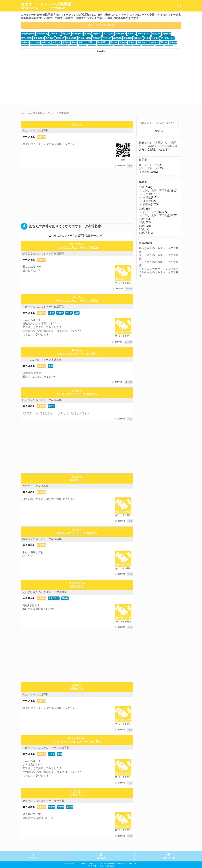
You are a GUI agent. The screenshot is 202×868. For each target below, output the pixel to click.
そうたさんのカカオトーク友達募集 (43, 801)
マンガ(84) (170, 38)
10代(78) (35, 42)
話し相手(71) (79, 42)
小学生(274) (26, 38)
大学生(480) (115, 34)
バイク (69, 313)
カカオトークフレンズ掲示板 (46, 6)
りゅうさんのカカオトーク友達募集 (43, 307)
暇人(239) (37, 38)
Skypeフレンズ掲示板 (160, 146)
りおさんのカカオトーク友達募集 (42, 360)
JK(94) (129, 38)
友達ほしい (54, 598)
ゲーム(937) (53, 34)
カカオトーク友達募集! (36, 130)
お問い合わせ (168, 858)
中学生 (52, 807)
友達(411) (126, 34)
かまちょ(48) (165, 42)
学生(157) (91, 38)
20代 (142, 209)
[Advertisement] (60, 81)
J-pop (51, 313)
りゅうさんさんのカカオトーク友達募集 (46, 748)
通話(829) (64, 34)
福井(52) (154, 42)
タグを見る (101, 51)
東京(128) (110, 38)
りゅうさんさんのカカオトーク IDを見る (77, 742)
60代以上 (144, 233)
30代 (142, 219)
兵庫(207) (46, 38)
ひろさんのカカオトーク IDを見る (77, 394)
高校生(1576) (41, 34)
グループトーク (148, 168)
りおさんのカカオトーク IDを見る (77, 354)
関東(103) (120, 38)
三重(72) (69, 42)
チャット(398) (137, 34)
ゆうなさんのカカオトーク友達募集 (43, 253)
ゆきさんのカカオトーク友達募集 (42, 539)
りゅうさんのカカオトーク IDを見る (77, 301)
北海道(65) (127, 42)
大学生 (61, 807)
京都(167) (81, 38)
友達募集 (41, 137)
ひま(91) (137, 38)
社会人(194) (57, 38)
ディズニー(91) (148, 38)
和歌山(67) (117, 42)
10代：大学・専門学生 (156, 191)
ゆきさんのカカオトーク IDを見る (77, 533)
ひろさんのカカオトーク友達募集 (42, 400)
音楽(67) (107, 42)
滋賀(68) (98, 42)
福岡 (51, 366)
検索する (159, 131)
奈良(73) (60, 42)
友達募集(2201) (27, 34)
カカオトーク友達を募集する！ (101, 25)
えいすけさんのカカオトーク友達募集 (45, 592)
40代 (142, 222)
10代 (142, 187)
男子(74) (44, 42)
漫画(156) (101, 38)
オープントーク (148, 165)
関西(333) (149, 34)
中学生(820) (74, 34)
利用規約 (101, 858)
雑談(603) (93, 34)
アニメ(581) (104, 34)
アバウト (34, 858)
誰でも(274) (170, 34)
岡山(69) (90, 42)
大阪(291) (159, 34)
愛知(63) (137, 42)
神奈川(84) (25, 42)
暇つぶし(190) (70, 38)
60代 (142, 229)
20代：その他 (151, 212)
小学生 (147, 201)
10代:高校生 (29, 137)
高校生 (52, 406)
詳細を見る (77, 480)
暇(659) (84, 34)
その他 (147, 194)
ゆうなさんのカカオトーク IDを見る (77, 247)
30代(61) (146, 42)
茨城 (77, 313)
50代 (142, 226)
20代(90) (160, 38)
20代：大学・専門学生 (156, 216)
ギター (60, 313)
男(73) (52, 42)
